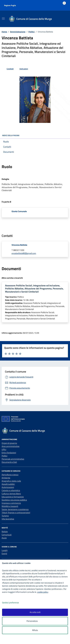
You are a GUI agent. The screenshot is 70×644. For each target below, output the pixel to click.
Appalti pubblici (8, 484)
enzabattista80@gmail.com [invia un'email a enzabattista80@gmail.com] (24, 253)
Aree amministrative (11, 446)
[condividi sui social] (8, 69)
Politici (4, 456)
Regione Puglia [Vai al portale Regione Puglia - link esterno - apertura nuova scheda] (10, 5)
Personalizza (35, 621)
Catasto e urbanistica (11, 490)
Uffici (4, 449)
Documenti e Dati (9, 462)
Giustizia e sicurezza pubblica (14, 500)
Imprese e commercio (11, 503)
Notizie (5, 531)
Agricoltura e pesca (10, 475)
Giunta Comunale (19, 211)
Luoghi (5, 550)
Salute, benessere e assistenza (15, 509)
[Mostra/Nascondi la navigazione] (3, 19)
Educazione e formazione (13, 497)
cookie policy (43, 592)
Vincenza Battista (19, 245)
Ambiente (6, 478)
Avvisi (4, 538)
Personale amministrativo (13, 459)
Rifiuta (35, 630)
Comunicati (7, 535)
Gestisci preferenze (13, 603)
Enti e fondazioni (9, 453)
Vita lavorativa (8, 519)
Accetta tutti (35, 612)
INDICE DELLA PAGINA (35, 135)
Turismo (5, 516)
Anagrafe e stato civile (11, 481)
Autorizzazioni (8, 487)
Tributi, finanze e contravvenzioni (16, 513)
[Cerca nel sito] (63, 19)
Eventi (4, 553)
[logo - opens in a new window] (36, 640)
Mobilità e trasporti (10, 506)
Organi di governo (9, 443)
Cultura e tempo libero (11, 494)
